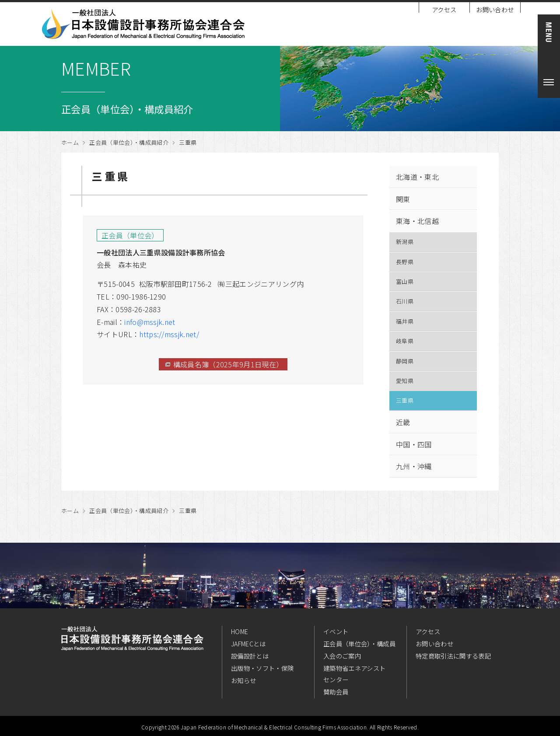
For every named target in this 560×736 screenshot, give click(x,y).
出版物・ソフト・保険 (262, 668)
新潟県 (405, 242)
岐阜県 (405, 341)
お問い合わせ (495, 9)
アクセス (444, 9)
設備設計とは (250, 656)
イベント (336, 631)
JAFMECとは (248, 644)
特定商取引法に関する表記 (453, 656)
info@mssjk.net (150, 322)
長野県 (405, 262)
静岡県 (405, 361)
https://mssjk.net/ (169, 334)
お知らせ (243, 680)
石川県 (405, 301)
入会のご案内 (342, 656)
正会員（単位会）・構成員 (359, 644)
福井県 (405, 321)
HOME (240, 631)
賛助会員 (336, 692)
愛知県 (405, 381)
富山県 (405, 281)
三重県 (405, 400)
